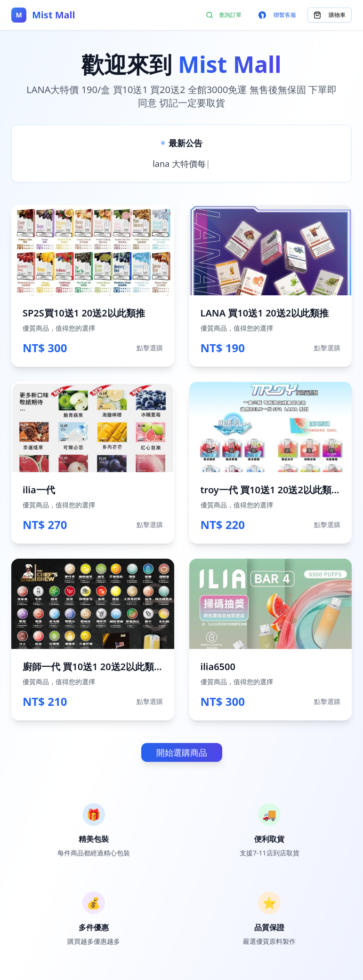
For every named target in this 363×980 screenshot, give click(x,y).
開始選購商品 (182, 752)
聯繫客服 (277, 15)
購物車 (330, 15)
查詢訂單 (224, 15)
